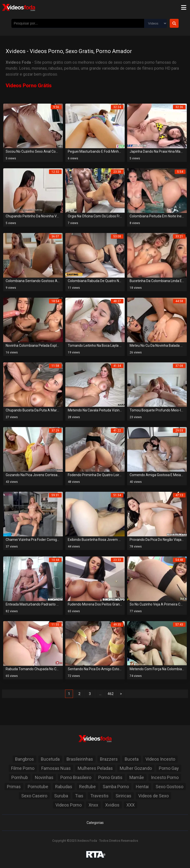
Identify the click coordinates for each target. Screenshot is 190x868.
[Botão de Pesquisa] (174, 23)
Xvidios (112, 805)
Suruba (61, 796)
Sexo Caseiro (34, 796)
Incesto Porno (165, 777)
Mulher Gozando (136, 768)
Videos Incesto (160, 759)
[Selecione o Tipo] (156, 23)
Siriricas (123, 796)
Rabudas (64, 787)
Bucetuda (50, 759)
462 (111, 694)
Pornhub (20, 777)
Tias (79, 796)
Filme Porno (23, 768)
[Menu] (184, 7)
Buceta (132, 759)
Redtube (87, 787)
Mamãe (137, 777)
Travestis (99, 796)
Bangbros (24, 759)
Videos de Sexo (154, 796)
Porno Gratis (110, 777)
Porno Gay (169, 768)
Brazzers (109, 759)
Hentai (142, 787)
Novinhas (44, 777)
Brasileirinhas (80, 759)
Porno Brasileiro (76, 777)
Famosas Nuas (56, 768)
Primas (14, 787)
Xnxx (93, 805)
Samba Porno (116, 787)
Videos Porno (69, 805)
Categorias (95, 823)
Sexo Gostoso (169, 787)
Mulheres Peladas (95, 768)
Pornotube (38, 787)
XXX (131, 805)
